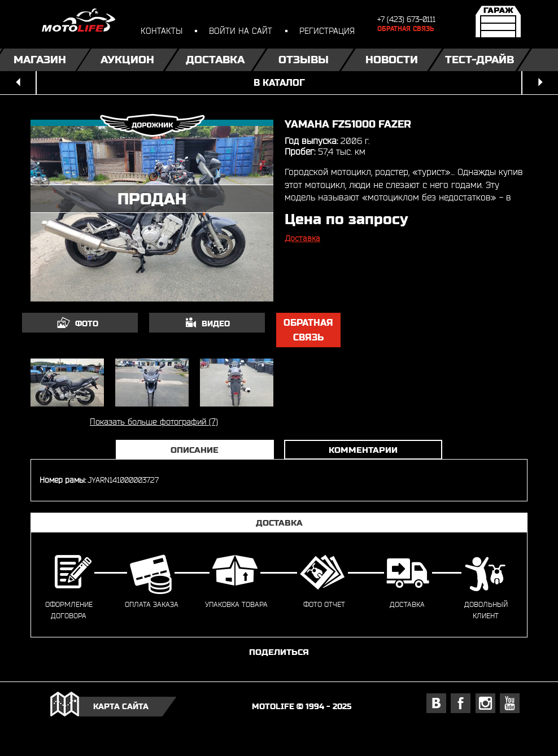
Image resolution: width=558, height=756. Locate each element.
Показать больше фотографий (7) (154, 421)
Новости (392, 60)
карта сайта (121, 706)
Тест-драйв (479, 60)
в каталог (279, 83)
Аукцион (127, 60)
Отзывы (304, 60)
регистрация (327, 31)
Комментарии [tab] (363, 450)
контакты (162, 31)
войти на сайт (241, 31)
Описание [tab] (195, 450)
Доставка (215, 60)
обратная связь (308, 330)
